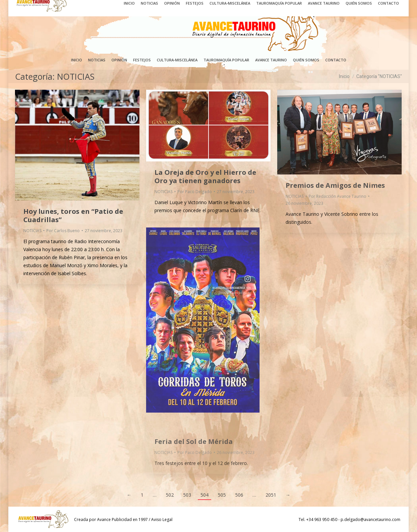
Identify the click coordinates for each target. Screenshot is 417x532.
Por (63, 231)
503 (187, 495)
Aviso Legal (162, 519)
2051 (271, 495)
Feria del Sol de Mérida (194, 441)
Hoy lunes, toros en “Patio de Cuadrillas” (73, 215)
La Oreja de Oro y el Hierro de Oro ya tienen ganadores (205, 176)
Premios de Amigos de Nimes (335, 185)
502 (170, 495)
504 (204, 495)
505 (222, 495)
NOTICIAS (32, 231)
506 (239, 495)
